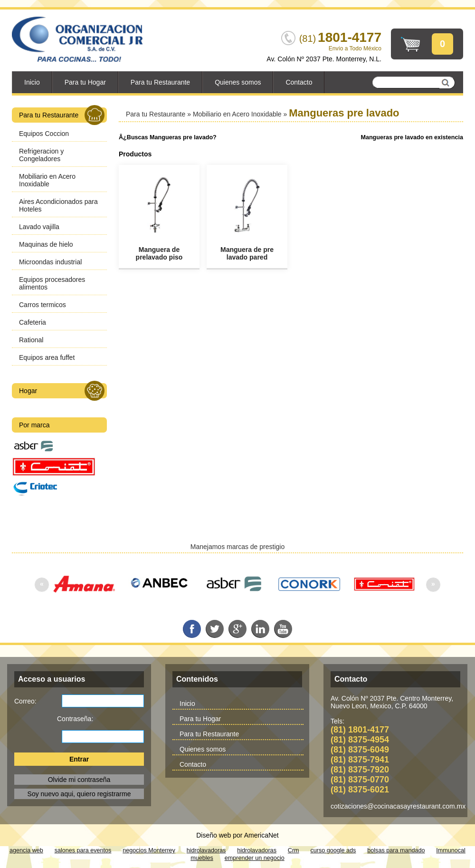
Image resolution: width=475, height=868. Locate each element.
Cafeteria (33, 322)
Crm (294, 850)
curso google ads (333, 850)
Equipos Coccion (44, 134)
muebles (202, 858)
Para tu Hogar (85, 82)
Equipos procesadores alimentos (52, 283)
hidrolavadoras (206, 850)
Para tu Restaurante (160, 82)
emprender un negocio (255, 858)
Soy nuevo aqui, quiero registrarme (79, 794)
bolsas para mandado (396, 850)
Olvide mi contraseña (79, 780)
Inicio (32, 82)
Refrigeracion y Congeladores (41, 155)
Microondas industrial (50, 262)
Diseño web (214, 835)
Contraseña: (75, 719)
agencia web (26, 850)
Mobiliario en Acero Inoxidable (47, 180)
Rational (31, 340)
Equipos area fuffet (47, 357)
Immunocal (451, 850)
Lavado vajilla (39, 227)
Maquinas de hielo (46, 244)
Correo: (25, 701)
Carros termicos (43, 305)
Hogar (62, 391)
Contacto (299, 82)
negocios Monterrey (149, 850)
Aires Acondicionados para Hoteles (58, 205)
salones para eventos (83, 850)
